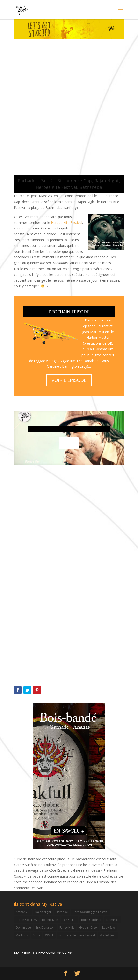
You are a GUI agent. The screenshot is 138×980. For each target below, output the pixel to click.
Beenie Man (50, 920)
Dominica (113, 920)
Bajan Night (43, 912)
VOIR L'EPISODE (69, 380)
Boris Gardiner (91, 920)
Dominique (23, 927)
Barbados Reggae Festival (91, 912)
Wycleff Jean (108, 935)
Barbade (62, 912)
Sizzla (37, 935)
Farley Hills (67, 927)
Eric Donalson (45, 927)
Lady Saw (109, 927)
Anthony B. (23, 912)
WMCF (49, 935)
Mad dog (22, 935)
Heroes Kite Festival (67, 223)
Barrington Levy (26, 920)
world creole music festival (77, 935)
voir (69, 443)
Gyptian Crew (88, 927)
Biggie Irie (70, 920)
